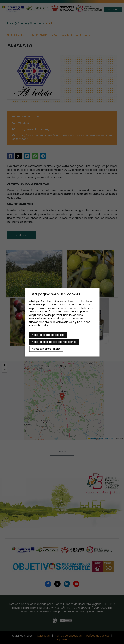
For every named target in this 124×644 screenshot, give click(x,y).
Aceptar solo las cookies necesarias (54, 342)
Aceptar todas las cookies (48, 335)
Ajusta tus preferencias (46, 349)
